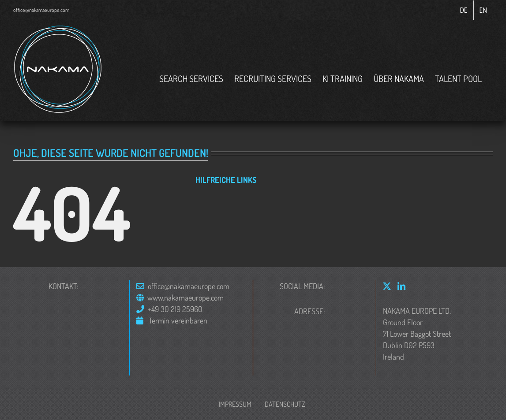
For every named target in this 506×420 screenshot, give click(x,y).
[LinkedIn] (401, 286)
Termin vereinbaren (177, 320)
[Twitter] (387, 286)
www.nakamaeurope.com (186, 297)
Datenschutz (285, 404)
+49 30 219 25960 (175, 309)
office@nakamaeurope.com (41, 10)
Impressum (235, 404)
